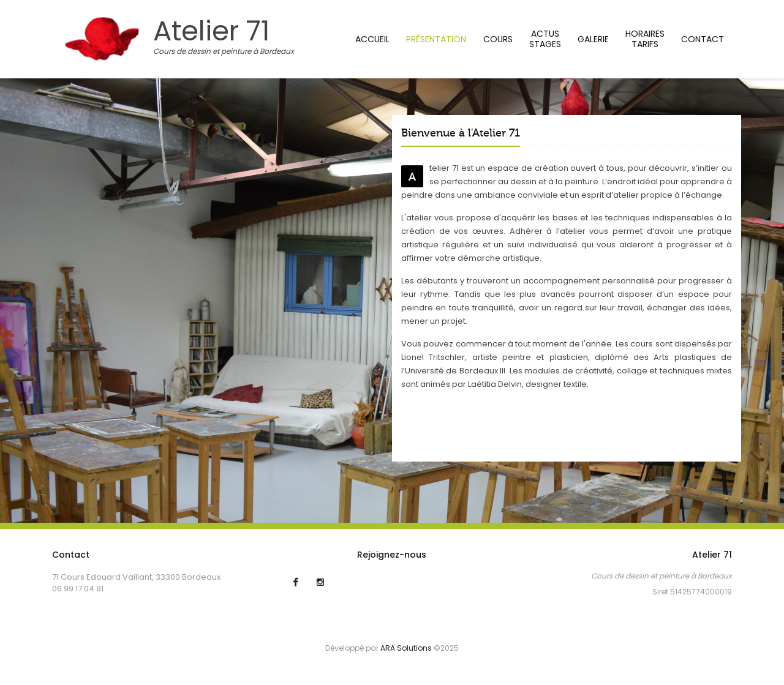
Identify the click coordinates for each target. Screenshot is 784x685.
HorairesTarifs (645, 39)
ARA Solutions (406, 648)
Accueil (372, 39)
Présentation (436, 39)
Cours (498, 39)
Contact (703, 39)
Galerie (593, 39)
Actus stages (545, 39)
